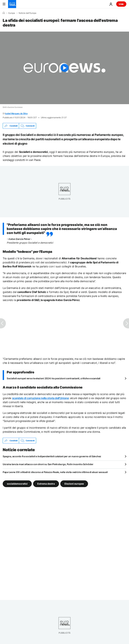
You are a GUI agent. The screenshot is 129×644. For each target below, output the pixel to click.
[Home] (4, 13)
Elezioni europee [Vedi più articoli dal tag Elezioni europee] (74, 484)
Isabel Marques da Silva (16, 113)
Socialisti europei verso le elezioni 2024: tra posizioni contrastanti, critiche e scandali (54, 378)
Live (121, 4)
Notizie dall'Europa (27, 13)
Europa (12, 13)
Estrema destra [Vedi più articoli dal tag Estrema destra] (46, 484)
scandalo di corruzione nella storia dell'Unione (40, 398)
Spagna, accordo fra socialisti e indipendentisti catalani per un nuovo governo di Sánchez (52, 456)
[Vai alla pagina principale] (12, 4)
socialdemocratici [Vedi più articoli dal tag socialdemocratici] (17, 484)
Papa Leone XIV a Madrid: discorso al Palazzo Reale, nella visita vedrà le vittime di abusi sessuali (55, 472)
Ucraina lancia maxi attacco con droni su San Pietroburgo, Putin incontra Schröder (48, 464)
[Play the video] (64, 68)
